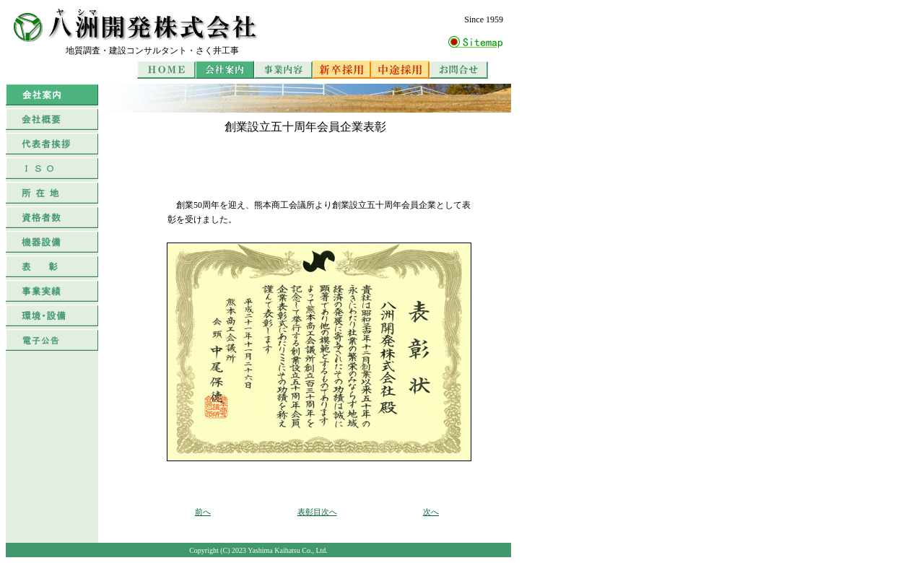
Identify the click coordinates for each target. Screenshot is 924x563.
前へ (203, 512)
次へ (431, 512)
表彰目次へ (317, 512)
